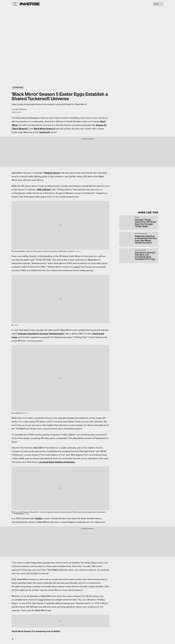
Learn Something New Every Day (133, 175)
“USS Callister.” (44, 190)
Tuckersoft (44, 132)
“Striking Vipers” (52, 173)
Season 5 (44, 129)
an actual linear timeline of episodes (57, 462)
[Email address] (138, 188)
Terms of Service (129, 195)
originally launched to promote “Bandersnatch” (41, 334)
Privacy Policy (142, 195)
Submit (148, 200)
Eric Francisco (21, 109)
